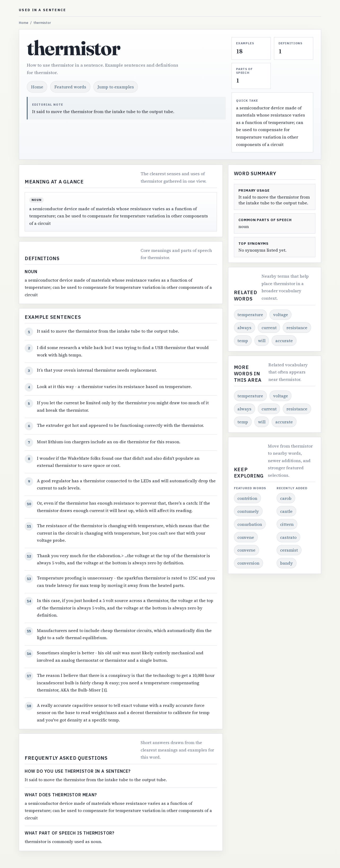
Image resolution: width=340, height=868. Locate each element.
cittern (287, 524)
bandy (286, 563)
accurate (284, 341)
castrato (288, 537)
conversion (248, 563)
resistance (297, 328)
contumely (248, 511)
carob (286, 498)
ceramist (289, 550)
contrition (247, 498)
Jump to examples (116, 87)
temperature (250, 315)
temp (243, 341)
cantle (286, 511)
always (244, 328)
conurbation (250, 524)
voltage (281, 315)
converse (246, 550)
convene (246, 537)
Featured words (70, 87)
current (269, 328)
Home (24, 23)
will (262, 341)
